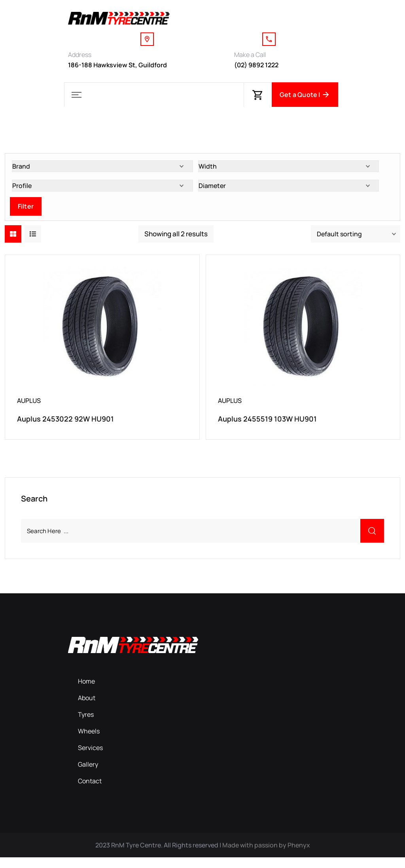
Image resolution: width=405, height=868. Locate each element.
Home (86, 692)
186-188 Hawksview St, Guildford (117, 65)
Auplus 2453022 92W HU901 (65, 424)
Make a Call (250, 55)
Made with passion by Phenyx (266, 856)
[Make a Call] (269, 39)
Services (90, 758)
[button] (76, 95)
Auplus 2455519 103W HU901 (267, 424)
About (87, 708)
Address (80, 55)
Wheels (89, 742)
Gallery (88, 775)
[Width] (289, 171)
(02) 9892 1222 (256, 65)
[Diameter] (289, 191)
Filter (26, 211)
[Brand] (102, 171)
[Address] (147, 39)
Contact (90, 792)
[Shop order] (356, 239)
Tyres (86, 725)
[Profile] (102, 191)
